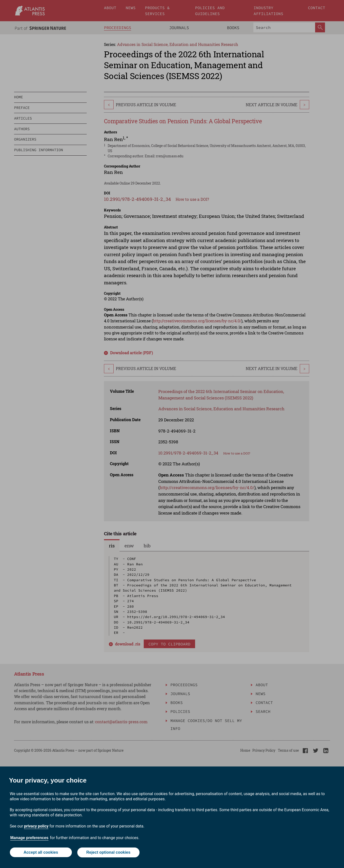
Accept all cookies (41, 853)
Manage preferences (30, 838)
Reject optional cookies (109, 853)
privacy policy (36, 826)
